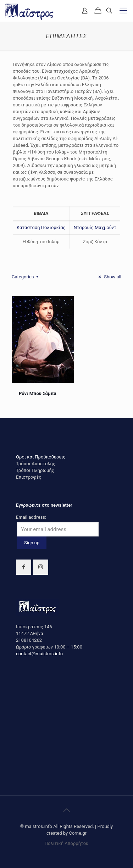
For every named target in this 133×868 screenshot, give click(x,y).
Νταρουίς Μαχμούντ (95, 227)
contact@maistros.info (39, 654)
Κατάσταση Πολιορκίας (41, 227)
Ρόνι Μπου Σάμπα (38, 393)
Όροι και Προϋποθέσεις (41, 457)
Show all (109, 277)
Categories (26, 277)
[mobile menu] (123, 11)
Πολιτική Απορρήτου (66, 843)
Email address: (31, 517)
